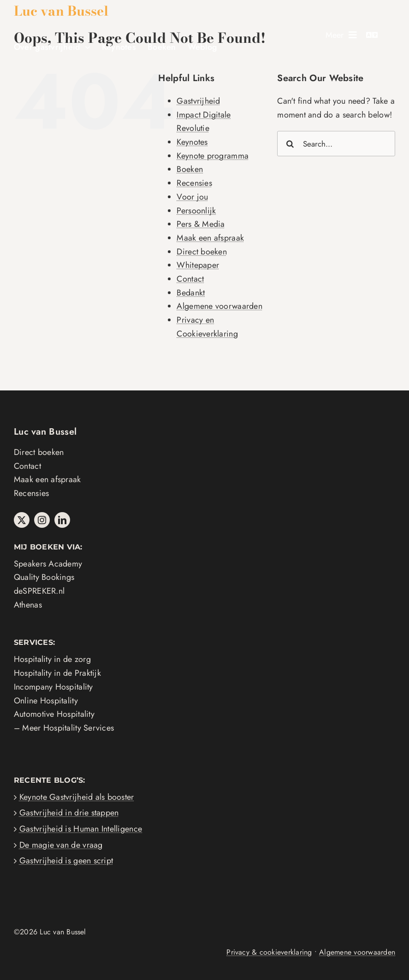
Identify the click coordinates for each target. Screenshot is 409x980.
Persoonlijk (196, 211)
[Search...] (336, 144)
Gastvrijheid (198, 101)
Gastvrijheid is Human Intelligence (81, 829)
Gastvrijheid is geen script (66, 861)
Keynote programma (213, 156)
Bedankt (191, 293)
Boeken (190, 169)
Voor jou (192, 197)
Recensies (194, 183)
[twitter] (22, 520)
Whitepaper (198, 265)
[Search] (290, 144)
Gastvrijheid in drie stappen (69, 813)
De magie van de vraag (61, 845)
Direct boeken (202, 252)
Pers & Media (201, 224)
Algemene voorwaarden (219, 306)
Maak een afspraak (210, 238)
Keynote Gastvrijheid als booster (77, 797)
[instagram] (42, 520)
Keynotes (192, 142)
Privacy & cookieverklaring (269, 952)
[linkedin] (62, 520)
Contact (190, 279)
